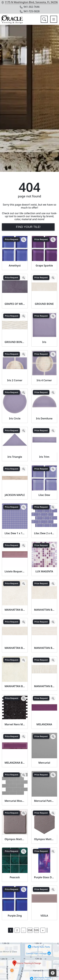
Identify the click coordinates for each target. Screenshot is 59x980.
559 (36, 930)
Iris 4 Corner (44, 380)
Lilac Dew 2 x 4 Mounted (44, 533)
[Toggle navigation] (54, 19)
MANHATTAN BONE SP (15, 686)
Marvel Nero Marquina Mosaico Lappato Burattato (15, 724)
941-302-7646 (30, 7)
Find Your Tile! (28, 227)
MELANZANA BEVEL (15, 763)
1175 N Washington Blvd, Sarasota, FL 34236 (31, 2)
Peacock (15, 877)
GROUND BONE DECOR (15, 342)
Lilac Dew (44, 495)
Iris (44, 342)
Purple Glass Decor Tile (44, 877)
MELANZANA (44, 724)
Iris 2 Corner (15, 380)
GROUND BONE (44, 304)
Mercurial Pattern (44, 801)
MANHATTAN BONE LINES (44, 648)
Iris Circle (15, 418)
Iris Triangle (15, 457)
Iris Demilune (44, 418)
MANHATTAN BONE (15, 610)
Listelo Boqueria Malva (15, 571)
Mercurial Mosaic (15, 801)
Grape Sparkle (44, 266)
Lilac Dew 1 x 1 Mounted (15, 533)
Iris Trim (44, 457)
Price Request (12, 239)
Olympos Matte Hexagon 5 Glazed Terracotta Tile (44, 839)
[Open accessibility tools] (53, 973)
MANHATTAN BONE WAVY (44, 686)
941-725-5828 (30, 11)
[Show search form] (44, 19)
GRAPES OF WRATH (15, 304)
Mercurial (44, 763)
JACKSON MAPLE (15, 495)
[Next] (43, 930)
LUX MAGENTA (44, 571)
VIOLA (44, 916)
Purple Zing (15, 916)
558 (30, 930)
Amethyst (15, 266)
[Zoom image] (24, 240)
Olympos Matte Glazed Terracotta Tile (15, 839)
